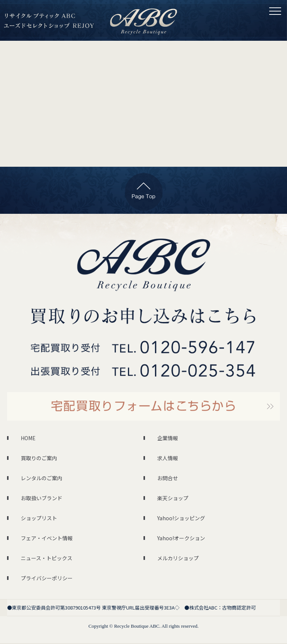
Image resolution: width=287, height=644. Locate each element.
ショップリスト (39, 518)
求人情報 (168, 458)
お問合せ (168, 478)
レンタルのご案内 (42, 478)
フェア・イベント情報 (47, 538)
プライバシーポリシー (47, 578)
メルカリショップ (178, 558)
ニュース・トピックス (47, 558)
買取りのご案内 (39, 458)
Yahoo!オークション (181, 538)
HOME (28, 438)
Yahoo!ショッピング (181, 518)
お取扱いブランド (42, 498)
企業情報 (168, 438)
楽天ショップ (173, 498)
